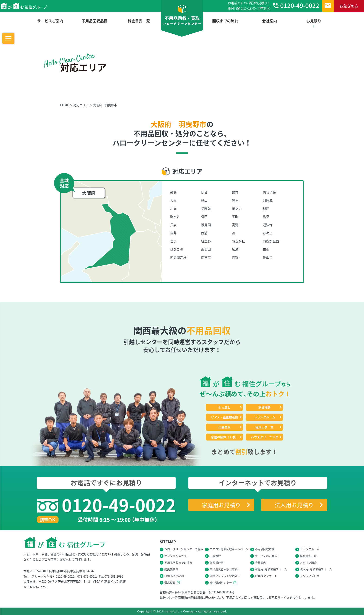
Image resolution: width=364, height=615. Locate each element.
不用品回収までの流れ (178, 563)
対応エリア (81, 105)
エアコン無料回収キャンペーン (229, 549)
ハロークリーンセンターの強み (184, 549)
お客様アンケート (266, 576)
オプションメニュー (177, 556)
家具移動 (264, 407)
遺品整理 (173, 583)
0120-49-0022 (296, 6)
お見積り (314, 23)
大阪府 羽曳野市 (105, 105)
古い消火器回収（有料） (225, 569)
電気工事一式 (264, 427)
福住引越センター (224, 583)
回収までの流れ (225, 21)
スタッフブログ (310, 576)
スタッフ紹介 (308, 563)
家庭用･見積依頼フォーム (271, 569)
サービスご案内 (50, 21)
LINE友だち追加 (174, 576)
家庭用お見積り (221, 505)
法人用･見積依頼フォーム (316, 569)
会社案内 (270, 21)
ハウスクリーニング (265, 437)
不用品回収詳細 (265, 549)
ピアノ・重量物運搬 (224, 417)
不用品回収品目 (94, 21)
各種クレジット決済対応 (225, 576)
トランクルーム (265, 417)
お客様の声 (217, 563)
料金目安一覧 (139, 21)
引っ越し (224, 407)
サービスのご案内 (266, 556)
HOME (65, 105)
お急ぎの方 (349, 6)
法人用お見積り (294, 505)
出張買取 (224, 427)
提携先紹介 (171, 569)
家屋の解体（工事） (225, 437)
